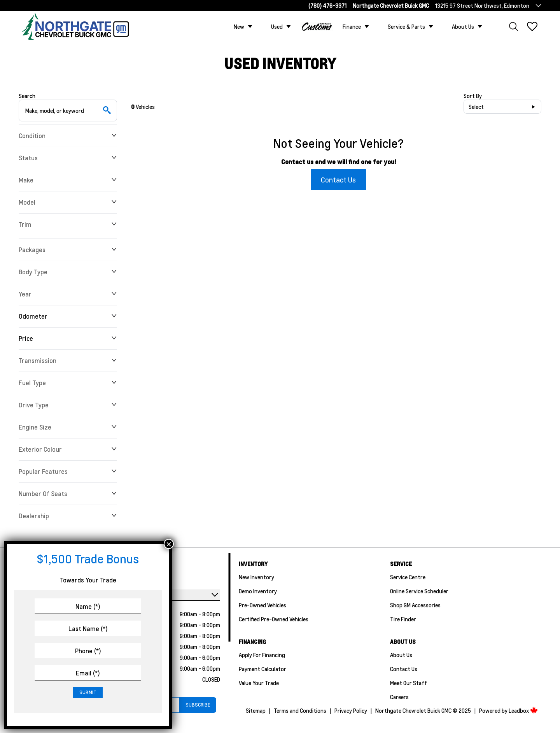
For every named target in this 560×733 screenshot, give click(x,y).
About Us (463, 26)
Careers (399, 697)
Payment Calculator (262, 669)
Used (277, 26)
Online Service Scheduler (419, 591)
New (239, 26)
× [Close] (169, 544)
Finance (352, 26)
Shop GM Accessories (415, 605)
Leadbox (523, 710)
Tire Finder (403, 619)
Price (68, 338)
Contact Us (338, 180)
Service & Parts (406, 26)
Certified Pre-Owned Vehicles (274, 619)
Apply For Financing (262, 655)
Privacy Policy (351, 710)
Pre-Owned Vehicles (262, 605)
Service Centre (408, 577)
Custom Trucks (317, 26)
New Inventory (256, 577)
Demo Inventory (258, 591)
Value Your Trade (259, 683)
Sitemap (256, 710)
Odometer (68, 316)
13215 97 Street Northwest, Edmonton (482, 5)
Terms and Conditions (300, 710)
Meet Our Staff (409, 683)
